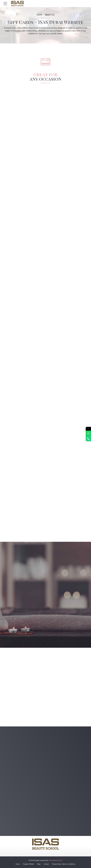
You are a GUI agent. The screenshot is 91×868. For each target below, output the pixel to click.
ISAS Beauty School (55, 860)
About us (50, 15)
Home (39, 15)
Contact (46, 864)
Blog (39, 864)
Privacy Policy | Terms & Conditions (64, 864)
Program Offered (28, 864)
